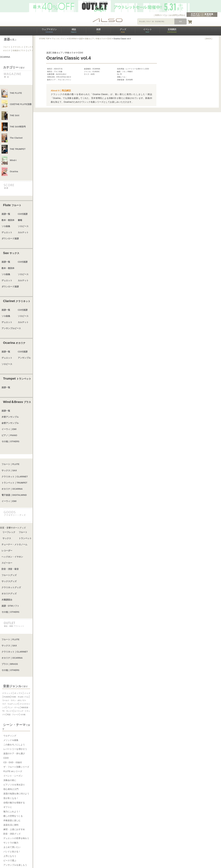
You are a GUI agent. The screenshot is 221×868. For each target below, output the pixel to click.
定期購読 (172, 30)
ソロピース (23, 226)
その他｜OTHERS (10, 441)
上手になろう (10, 856)
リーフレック (9, 532)
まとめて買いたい (12, 847)
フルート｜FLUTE (10, 464)
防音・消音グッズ (12, 834)
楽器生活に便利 (11, 825)
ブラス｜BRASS (10, 664)
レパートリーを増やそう (15, 749)
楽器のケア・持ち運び (14, 753)
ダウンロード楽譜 (10, 239)
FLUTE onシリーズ (13, 771)
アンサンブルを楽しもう (15, 865)
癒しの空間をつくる (13, 816)
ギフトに (8, 807)
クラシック (7, 693)
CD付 (6, 758)
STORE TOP (44, 39)
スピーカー (7, 563)
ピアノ (30, 50)
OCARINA (73, 39)
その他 (23, 715)
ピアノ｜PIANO (9, 435)
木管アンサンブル (10, 417)
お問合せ (181, 15)
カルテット (23, 232)
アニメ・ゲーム (14, 707)
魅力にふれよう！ (12, 812)
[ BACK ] (209, 39)
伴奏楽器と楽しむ (12, 820)
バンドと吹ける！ (12, 852)
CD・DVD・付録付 (13, 762)
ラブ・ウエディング (10, 704)
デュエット (7, 232)
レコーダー (7, 551)
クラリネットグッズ (11, 587)
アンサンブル (24, 358)
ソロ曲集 (6, 226)
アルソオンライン (59, 39)
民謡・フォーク (13, 715)
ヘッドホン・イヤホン (12, 557)
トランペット (25, 538)
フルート (7, 47)
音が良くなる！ (11, 798)
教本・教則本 (8, 220)
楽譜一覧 (6, 214)
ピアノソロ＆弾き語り (14, 785)
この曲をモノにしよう (14, 745)
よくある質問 (171, 15)
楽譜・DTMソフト (10, 606)
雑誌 (74, 30)
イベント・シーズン (13, 776)
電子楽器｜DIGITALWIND (14, 495)
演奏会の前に (10, 780)
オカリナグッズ (9, 594)
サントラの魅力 (11, 843)
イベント (147, 30)
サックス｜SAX (9, 470)
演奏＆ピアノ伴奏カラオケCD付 (98, 39)
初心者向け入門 (11, 789)
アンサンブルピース (11, 328)
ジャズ (27, 693)
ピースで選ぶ (10, 860)
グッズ (123, 30)
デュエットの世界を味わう (16, 838)
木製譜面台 (7, 600)
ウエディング (10, 736)
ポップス (18, 693)
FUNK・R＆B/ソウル (20, 697)
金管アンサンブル (10, 423)
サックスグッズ (9, 581)
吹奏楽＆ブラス (19, 50)
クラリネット (18, 47)
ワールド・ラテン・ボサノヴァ (14, 700)
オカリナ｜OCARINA (12, 489)
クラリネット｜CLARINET (15, 477)
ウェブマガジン (49, 30)
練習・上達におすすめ (14, 829)
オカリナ (7, 50)
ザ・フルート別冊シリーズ (16, 767)
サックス (29, 47)
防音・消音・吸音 (10, 569)
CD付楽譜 (23, 214)
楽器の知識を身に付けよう (16, 794)
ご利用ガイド (159, 15)
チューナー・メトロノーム (14, 544)
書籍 (20, 220)
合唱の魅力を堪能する (14, 803)
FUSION (7, 697)
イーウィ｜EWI (9, 429)
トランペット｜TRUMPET (14, 483)
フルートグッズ (9, 575)
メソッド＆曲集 (11, 740)
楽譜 (98, 30)
